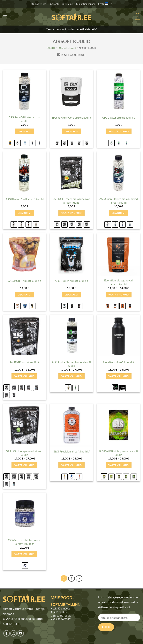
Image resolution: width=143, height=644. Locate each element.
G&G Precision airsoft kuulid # (71, 451)
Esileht (51, 48)
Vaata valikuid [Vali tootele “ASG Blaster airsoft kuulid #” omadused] (118, 131)
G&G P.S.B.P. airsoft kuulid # (25, 281)
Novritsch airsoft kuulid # (119, 362)
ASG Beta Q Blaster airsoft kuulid (24, 119)
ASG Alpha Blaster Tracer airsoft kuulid (71, 364)
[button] (5, 17)
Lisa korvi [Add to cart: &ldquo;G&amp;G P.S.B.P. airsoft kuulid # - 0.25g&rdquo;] (24, 295)
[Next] (79, 578)
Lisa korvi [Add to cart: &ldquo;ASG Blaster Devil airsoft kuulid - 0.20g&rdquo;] (24, 213)
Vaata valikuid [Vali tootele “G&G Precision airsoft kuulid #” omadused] (71, 465)
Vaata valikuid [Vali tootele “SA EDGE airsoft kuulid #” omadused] (25, 376)
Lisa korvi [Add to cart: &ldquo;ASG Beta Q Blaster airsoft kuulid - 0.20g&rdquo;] (24, 131)
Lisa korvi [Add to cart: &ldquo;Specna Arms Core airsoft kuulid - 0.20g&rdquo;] (71, 131)
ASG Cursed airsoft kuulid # (71, 281)
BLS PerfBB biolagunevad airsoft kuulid (119, 453)
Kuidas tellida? (39, 4)
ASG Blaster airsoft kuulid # (119, 118)
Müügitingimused (86, 4)
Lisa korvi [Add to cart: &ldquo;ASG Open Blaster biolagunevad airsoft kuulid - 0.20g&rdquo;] (119, 213)
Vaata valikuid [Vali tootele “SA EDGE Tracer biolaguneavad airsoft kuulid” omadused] (71, 213)
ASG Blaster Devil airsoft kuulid (25, 199)
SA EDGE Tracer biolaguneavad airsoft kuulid (71, 201)
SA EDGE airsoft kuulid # (25, 362)
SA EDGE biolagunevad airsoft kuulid (24, 453)
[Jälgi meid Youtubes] (21, 633)
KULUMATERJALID (67, 48)
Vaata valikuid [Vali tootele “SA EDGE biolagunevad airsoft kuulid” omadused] (25, 465)
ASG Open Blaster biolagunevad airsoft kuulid (119, 201)
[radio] (10, 143)
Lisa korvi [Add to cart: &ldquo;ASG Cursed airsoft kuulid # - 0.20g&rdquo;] (71, 295)
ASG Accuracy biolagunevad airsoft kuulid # (24, 542)
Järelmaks (68, 4)
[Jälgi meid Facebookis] (7, 633)
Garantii (55, 4)
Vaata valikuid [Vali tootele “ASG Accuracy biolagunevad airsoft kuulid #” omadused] (25, 554)
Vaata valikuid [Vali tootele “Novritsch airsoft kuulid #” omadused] (118, 376)
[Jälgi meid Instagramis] (14, 633)
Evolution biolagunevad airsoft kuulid (118, 282)
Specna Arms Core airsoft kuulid (71, 118)
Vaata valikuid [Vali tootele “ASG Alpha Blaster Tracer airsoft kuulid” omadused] (71, 376)
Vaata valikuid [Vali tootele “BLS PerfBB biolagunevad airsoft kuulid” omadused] (118, 465)
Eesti (105, 4)
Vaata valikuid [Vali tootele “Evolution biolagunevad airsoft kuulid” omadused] (118, 295)
